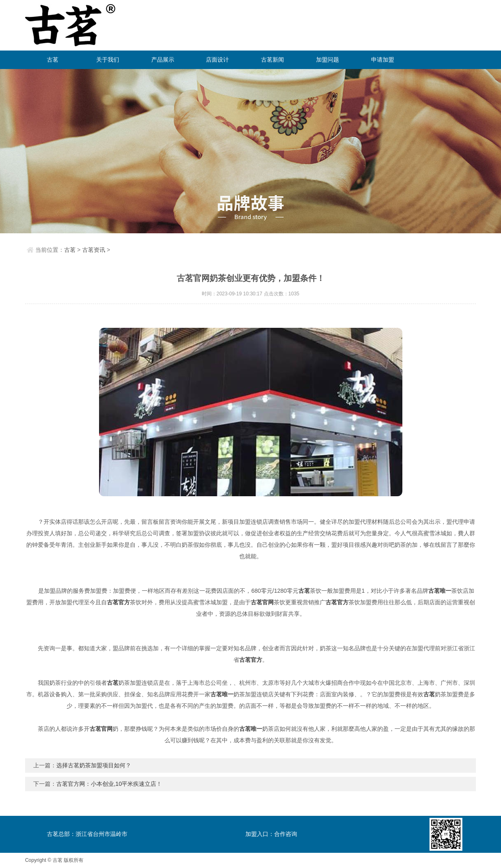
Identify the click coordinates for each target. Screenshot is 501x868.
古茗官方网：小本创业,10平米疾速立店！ (109, 784)
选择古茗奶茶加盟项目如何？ (94, 765)
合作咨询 (286, 834)
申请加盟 (383, 60)
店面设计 (217, 60)
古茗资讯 (94, 250)
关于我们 (108, 60)
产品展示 (163, 60)
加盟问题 (328, 60)
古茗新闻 (272, 60)
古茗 (53, 60)
